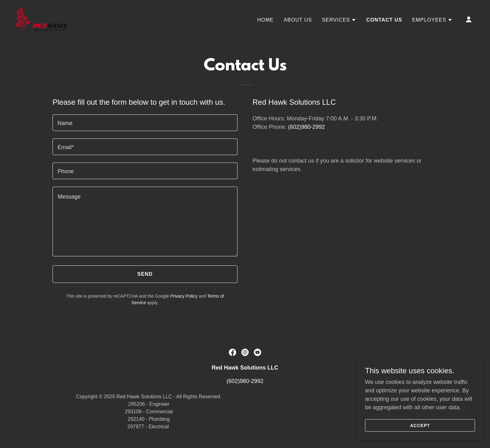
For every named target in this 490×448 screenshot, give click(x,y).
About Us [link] (298, 20)
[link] (42, 19)
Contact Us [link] (384, 20)
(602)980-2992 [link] (307, 127)
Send (145, 274)
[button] (339, 20)
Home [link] (265, 20)
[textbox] (145, 123)
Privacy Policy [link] (184, 296)
